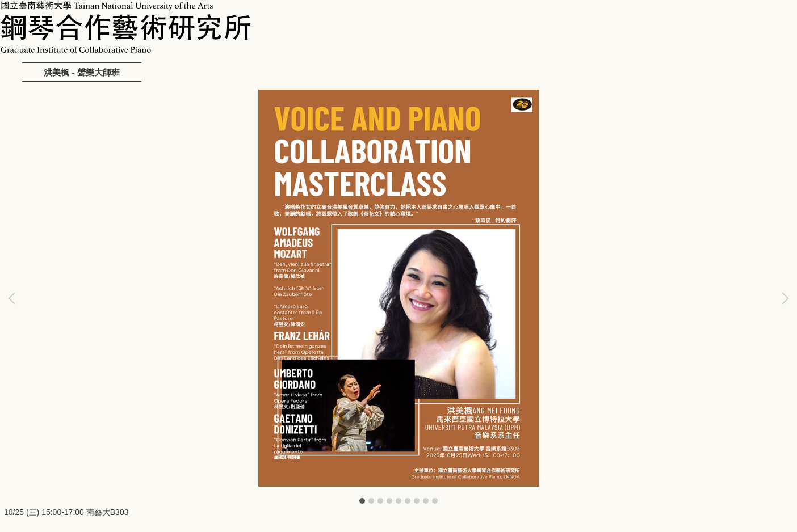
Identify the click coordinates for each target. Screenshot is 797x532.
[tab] (362, 501)
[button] (14, 298)
